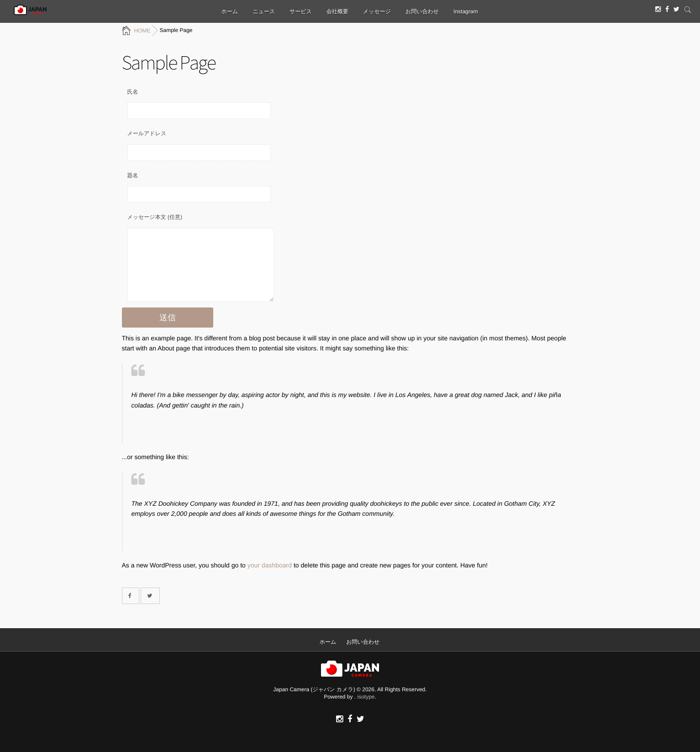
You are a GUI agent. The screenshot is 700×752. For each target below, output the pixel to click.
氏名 (133, 92)
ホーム (230, 11)
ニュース (264, 11)
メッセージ (377, 11)
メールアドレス (147, 133)
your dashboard (270, 565)
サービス (301, 11)
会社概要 (337, 11)
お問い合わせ (422, 11)
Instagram (466, 11)
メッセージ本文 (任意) (155, 217)
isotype (366, 697)
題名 (133, 175)
